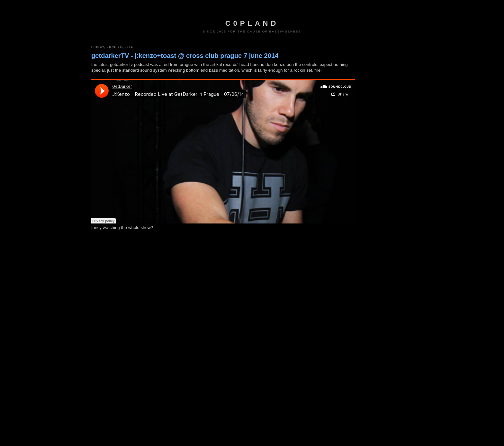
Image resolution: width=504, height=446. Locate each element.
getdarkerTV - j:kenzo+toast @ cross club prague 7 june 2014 (185, 56)
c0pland (252, 23)
